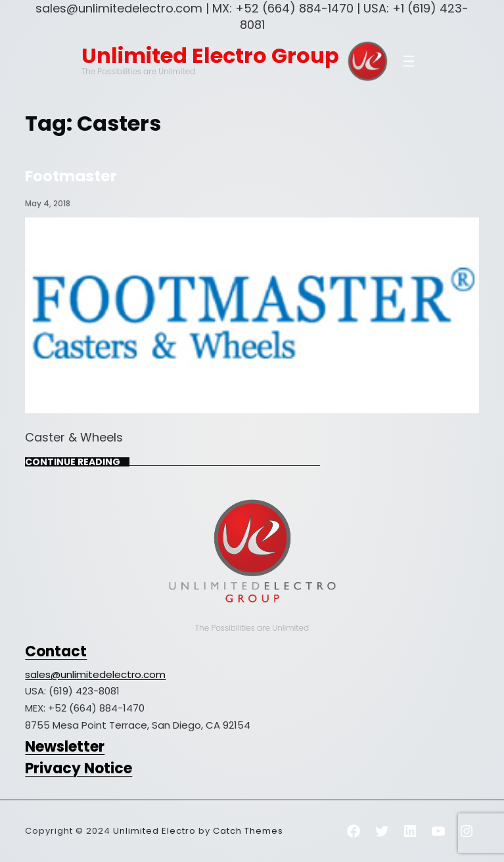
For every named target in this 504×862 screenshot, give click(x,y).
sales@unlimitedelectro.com (95, 674)
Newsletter (65, 747)
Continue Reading (73, 462)
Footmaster (71, 176)
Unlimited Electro (154, 831)
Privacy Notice (79, 768)
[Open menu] (409, 61)
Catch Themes (248, 831)
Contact (56, 651)
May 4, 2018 (48, 203)
